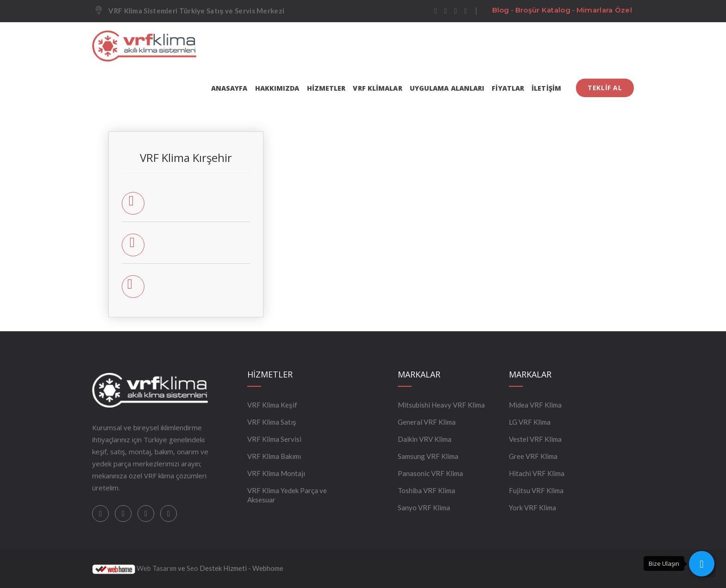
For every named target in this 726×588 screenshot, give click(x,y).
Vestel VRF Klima (535, 439)
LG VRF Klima (530, 422)
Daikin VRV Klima (425, 439)
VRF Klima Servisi (274, 439)
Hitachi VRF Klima (537, 473)
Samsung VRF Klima (428, 456)
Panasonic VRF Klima (430, 473)
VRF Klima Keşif (272, 405)
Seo (192, 568)
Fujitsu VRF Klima (536, 490)
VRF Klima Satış (272, 422)
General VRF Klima (427, 422)
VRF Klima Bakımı (274, 456)
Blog (501, 10)
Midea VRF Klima (535, 405)
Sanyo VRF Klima (424, 508)
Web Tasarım (156, 568)
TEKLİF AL (605, 88)
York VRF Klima (532, 508)
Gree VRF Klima (533, 456)
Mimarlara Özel (604, 10)
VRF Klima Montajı (276, 473)
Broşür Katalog (543, 10)
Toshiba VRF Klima (426, 490)
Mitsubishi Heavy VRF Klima (441, 405)
